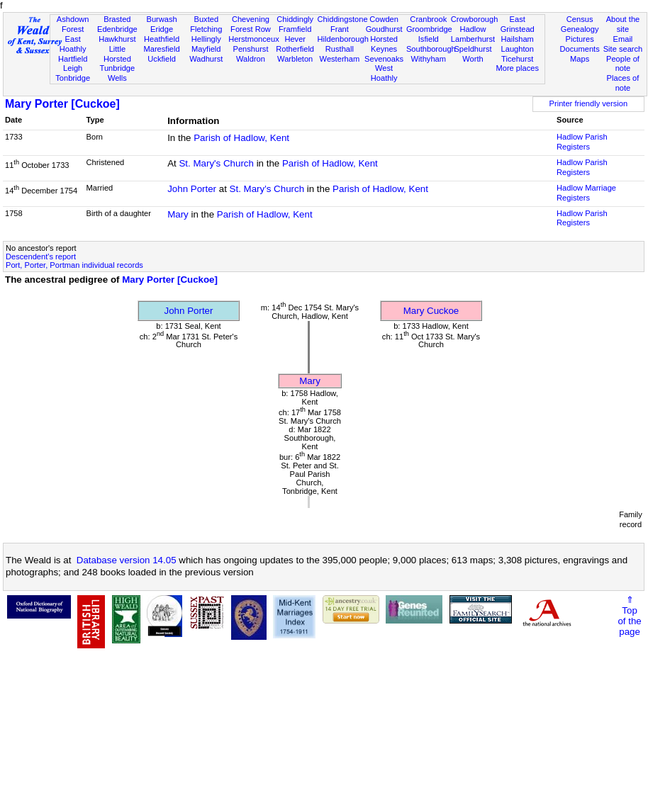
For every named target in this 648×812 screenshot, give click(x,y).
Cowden (384, 19)
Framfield (295, 29)
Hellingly (206, 39)
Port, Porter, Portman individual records (74, 265)
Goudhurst (384, 29)
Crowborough (475, 19)
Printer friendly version (589, 103)
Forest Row (251, 29)
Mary (178, 214)
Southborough (431, 49)
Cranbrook (428, 19)
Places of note (623, 83)
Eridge (162, 29)
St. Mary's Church (216, 163)
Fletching (206, 29)
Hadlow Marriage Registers (586, 193)
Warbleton (295, 59)
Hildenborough (343, 39)
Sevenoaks (384, 59)
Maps (580, 59)
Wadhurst (206, 59)
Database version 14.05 (127, 560)
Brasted (117, 19)
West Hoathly (384, 73)
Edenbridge (117, 29)
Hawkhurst (117, 39)
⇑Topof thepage (629, 616)
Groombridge (429, 29)
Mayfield (206, 49)
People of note (623, 64)
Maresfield (161, 49)
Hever (295, 39)
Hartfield (73, 59)
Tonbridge (73, 78)
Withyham (429, 59)
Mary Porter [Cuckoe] (62, 104)
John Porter (192, 189)
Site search (623, 49)
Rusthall (340, 49)
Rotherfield (295, 49)
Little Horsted (117, 54)
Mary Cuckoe (431, 311)
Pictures (580, 39)
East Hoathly (73, 44)
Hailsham (518, 39)
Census (580, 19)
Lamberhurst (473, 39)
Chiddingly (295, 19)
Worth (473, 59)
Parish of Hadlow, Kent (241, 138)
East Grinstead (518, 24)
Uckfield (162, 59)
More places (517, 68)
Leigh (73, 68)
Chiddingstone (343, 19)
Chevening (251, 19)
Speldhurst (473, 49)
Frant (340, 29)
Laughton (518, 49)
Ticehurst (517, 59)
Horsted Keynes (384, 44)
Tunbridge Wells (118, 73)
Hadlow (473, 29)
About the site (623, 24)
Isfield (429, 39)
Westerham (340, 59)
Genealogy (580, 29)
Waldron (251, 59)
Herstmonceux (254, 39)
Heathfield (162, 39)
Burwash (161, 19)
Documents (580, 49)
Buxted (206, 19)
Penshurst (250, 49)
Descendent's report (41, 256)
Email (623, 39)
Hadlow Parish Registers (582, 142)
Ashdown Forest (73, 24)
